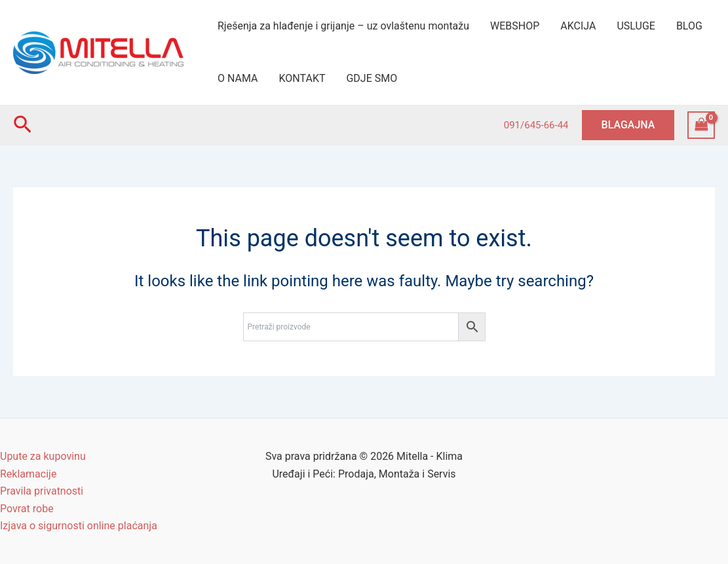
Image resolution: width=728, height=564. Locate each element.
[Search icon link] (23, 125)
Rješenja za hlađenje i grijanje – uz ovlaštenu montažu (343, 26)
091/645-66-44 (536, 125)
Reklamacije (28, 474)
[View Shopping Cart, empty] (701, 125)
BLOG (689, 26)
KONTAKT (302, 78)
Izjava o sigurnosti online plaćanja (79, 526)
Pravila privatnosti (42, 491)
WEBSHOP (515, 26)
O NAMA (238, 78)
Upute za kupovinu (43, 456)
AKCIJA (578, 26)
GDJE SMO (372, 78)
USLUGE (636, 26)
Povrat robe (27, 509)
